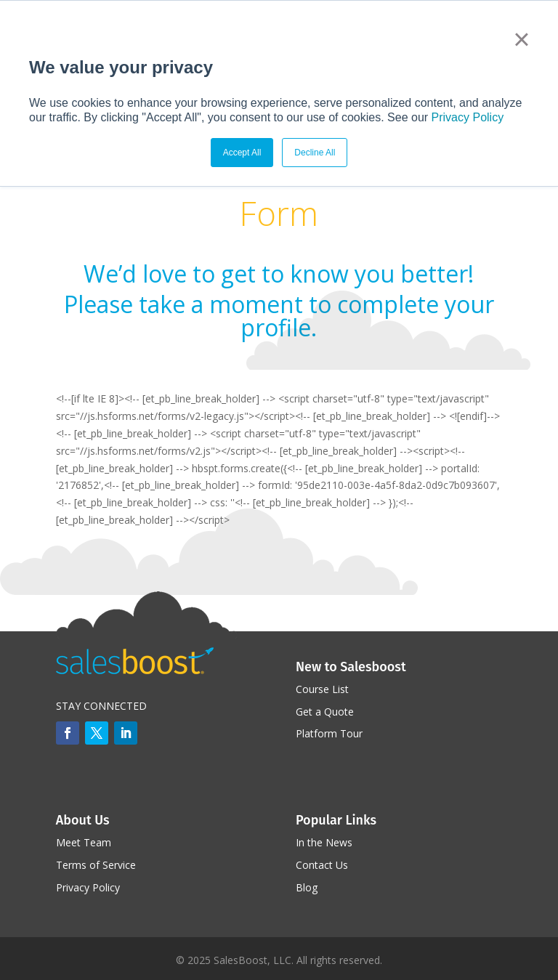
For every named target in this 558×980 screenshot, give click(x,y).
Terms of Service (96, 865)
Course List (322, 689)
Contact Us (322, 865)
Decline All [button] (315, 153)
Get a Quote (325, 712)
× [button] (521, 39)
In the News (324, 842)
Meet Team (84, 842)
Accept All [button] (242, 153)
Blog (307, 887)
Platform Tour (329, 733)
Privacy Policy (468, 117)
